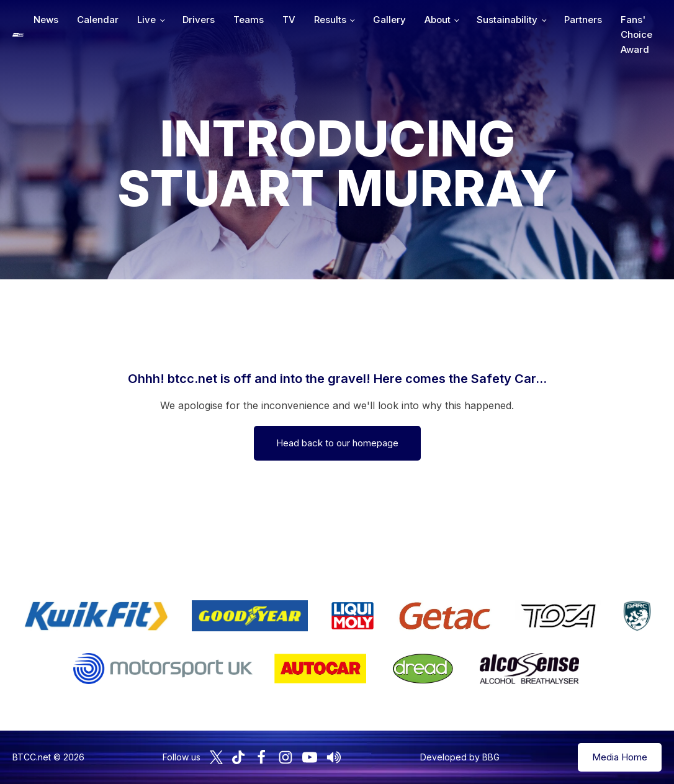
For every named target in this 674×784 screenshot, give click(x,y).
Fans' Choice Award (636, 34)
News (46, 20)
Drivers (199, 20)
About (438, 20)
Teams (249, 20)
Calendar (98, 20)
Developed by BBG (460, 757)
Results (330, 20)
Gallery (389, 20)
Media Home (620, 757)
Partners (583, 20)
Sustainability (507, 20)
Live (146, 20)
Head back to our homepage (337, 443)
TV (289, 20)
